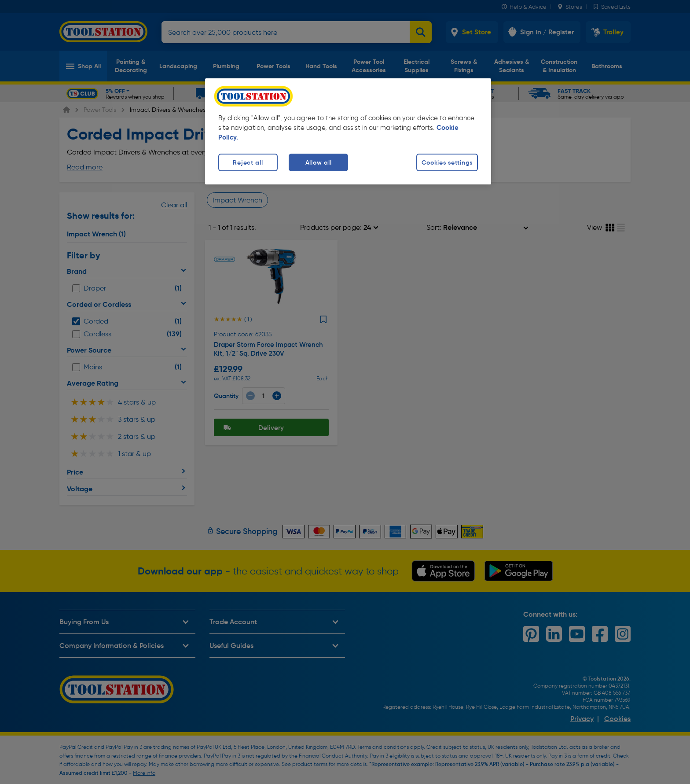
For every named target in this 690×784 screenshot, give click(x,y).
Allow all (318, 162)
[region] (348, 131)
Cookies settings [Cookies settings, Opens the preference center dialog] (447, 162)
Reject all (248, 162)
